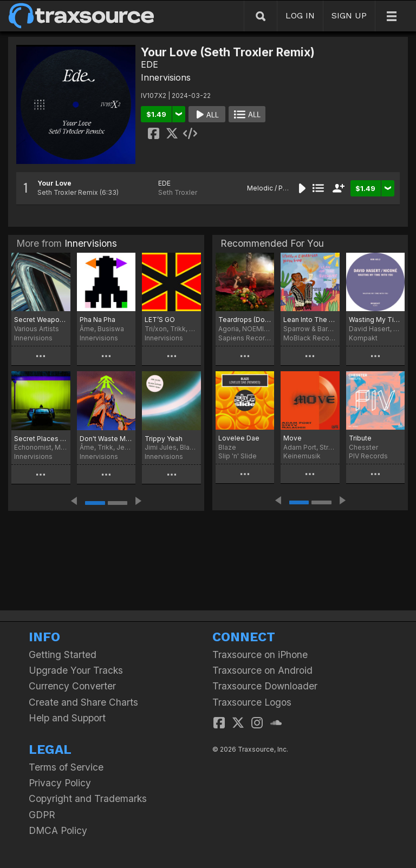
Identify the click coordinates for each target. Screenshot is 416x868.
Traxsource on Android (262, 670)
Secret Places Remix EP (41, 439)
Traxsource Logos (252, 702)
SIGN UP (349, 15)
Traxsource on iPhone (260, 655)
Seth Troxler (178, 192)
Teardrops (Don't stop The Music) (245, 320)
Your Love (54, 183)
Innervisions (166, 77)
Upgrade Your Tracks (76, 670)
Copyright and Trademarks (88, 798)
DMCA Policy (58, 830)
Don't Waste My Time (106, 439)
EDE (149, 64)
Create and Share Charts (83, 702)
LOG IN (300, 15)
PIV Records (368, 456)
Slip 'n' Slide (238, 456)
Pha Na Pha (97, 320)
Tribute (360, 438)
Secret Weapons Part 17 (41, 320)
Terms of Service (66, 767)
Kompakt (363, 338)
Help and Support (67, 718)
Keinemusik (302, 456)
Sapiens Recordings (245, 338)
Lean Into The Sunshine (310, 320)
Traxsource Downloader (265, 686)
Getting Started (63, 655)
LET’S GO (160, 320)
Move (292, 438)
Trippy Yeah (164, 439)
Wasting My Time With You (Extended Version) (375, 320)
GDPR (42, 815)
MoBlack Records (310, 338)
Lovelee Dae (239, 438)
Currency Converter (72, 686)
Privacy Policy (60, 783)
